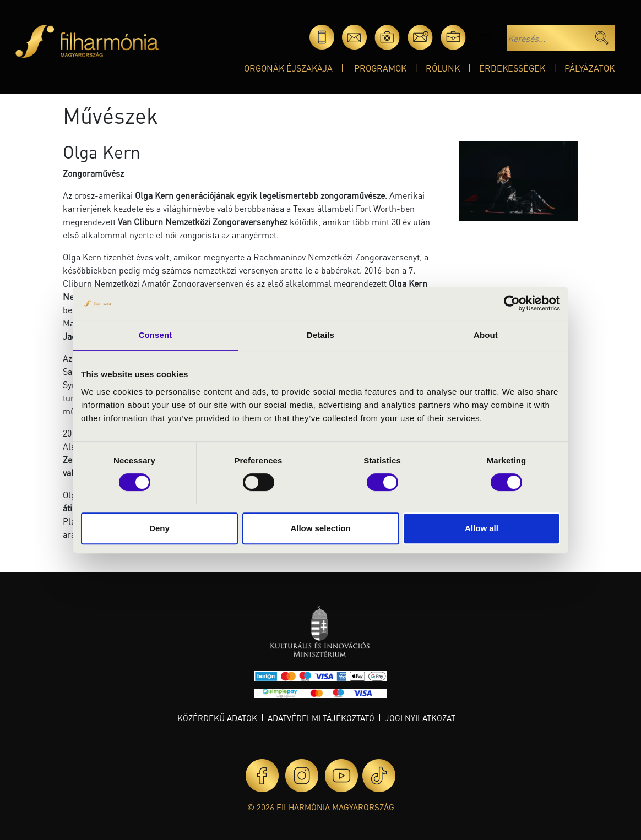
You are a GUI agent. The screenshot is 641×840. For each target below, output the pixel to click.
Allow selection (320, 528)
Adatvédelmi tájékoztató (321, 718)
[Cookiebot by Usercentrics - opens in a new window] (512, 303)
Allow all (482, 528)
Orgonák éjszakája (288, 68)
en (486, 37)
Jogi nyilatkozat (420, 718)
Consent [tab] (156, 335)
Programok (380, 68)
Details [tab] (320, 335)
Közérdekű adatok (217, 718)
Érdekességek (512, 68)
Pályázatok (590, 68)
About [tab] (486, 335)
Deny (159, 528)
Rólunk (443, 68)
